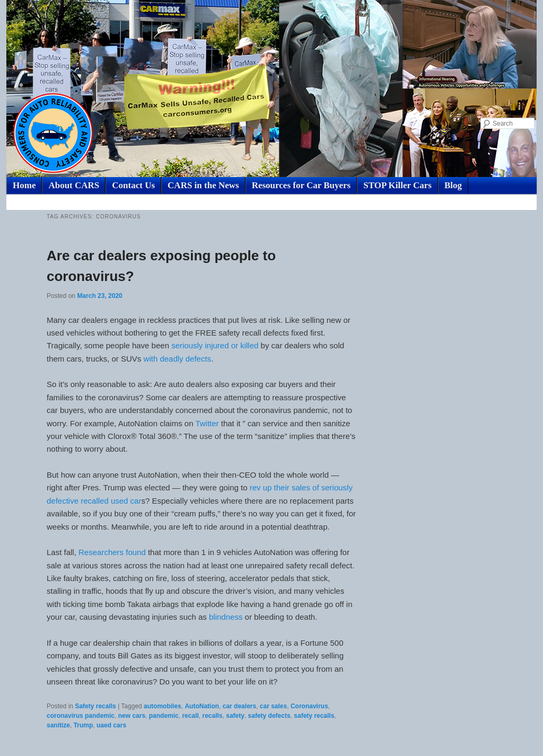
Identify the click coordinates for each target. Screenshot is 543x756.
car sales (273, 706)
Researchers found (112, 552)
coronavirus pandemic (81, 716)
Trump (84, 725)
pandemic (164, 716)
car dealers (239, 706)
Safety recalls (95, 706)
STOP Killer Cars (397, 185)
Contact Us (133, 185)
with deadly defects (178, 359)
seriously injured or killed (214, 345)
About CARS (74, 185)
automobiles (163, 706)
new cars (132, 716)
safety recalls (314, 716)
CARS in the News (203, 185)
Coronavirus (309, 706)
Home (24, 185)
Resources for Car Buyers (301, 185)
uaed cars (111, 725)
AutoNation (202, 706)
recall (190, 716)
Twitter (207, 423)
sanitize (58, 725)
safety (235, 716)
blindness (225, 617)
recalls (212, 716)
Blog (453, 185)
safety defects (269, 716)
